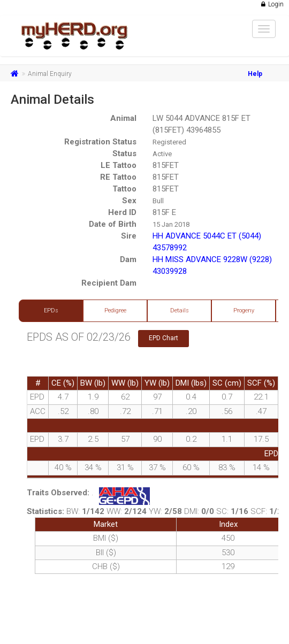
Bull (158, 201)
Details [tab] (180, 310)
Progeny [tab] (244, 310)
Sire (129, 236)
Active (162, 154)
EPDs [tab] (51, 310)
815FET (166, 165)
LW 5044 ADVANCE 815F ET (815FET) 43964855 (201, 124)
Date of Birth (113, 224)
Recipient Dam (109, 283)
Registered (169, 142)
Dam (128, 259)
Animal (123, 118)
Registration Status (100, 142)
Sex (129, 201)
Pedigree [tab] (115, 310)
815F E (164, 212)
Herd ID (122, 212)
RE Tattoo (118, 177)
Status (124, 154)
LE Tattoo (119, 165)
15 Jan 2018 (171, 224)
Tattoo (124, 189)
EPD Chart (163, 338)
